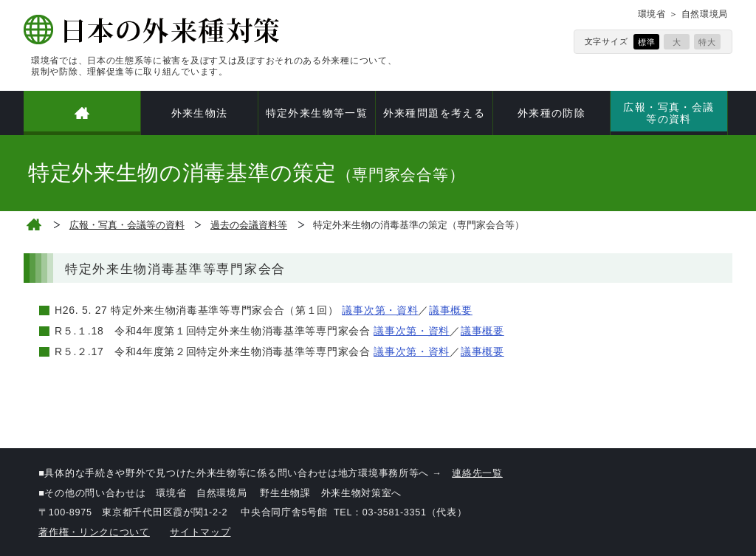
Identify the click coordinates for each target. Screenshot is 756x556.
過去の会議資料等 (249, 225)
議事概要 (451, 310)
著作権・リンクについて (94, 532)
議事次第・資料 (380, 310)
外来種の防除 (551, 113)
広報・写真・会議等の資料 (669, 113)
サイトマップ (200, 532)
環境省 (652, 14)
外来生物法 (200, 113)
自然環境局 (705, 14)
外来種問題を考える (434, 113)
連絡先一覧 (477, 473)
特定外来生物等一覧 (317, 113)
